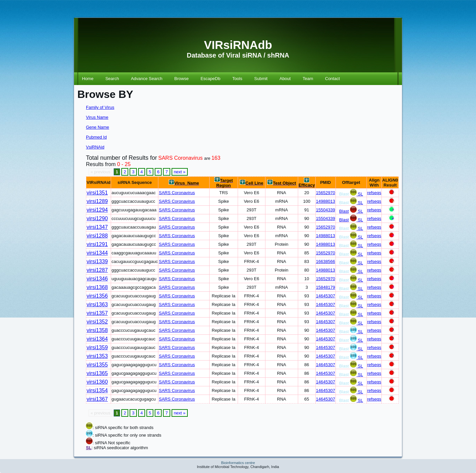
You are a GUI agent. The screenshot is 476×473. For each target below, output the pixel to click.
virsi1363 (97, 304)
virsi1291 (97, 244)
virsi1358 (97, 330)
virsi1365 (97, 373)
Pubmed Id (96, 137)
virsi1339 (97, 261)
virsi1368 (97, 287)
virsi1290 (97, 218)
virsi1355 (97, 365)
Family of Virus (100, 107)
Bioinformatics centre (238, 463)
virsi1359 (97, 347)
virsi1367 (97, 399)
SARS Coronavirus (177, 193)
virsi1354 (97, 390)
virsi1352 (97, 322)
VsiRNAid (95, 147)
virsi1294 (97, 210)
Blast (344, 211)
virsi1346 (97, 279)
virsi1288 (97, 236)
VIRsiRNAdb (238, 45)
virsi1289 (97, 201)
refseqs (374, 193)
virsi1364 (97, 339)
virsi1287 (97, 270)
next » (180, 172)
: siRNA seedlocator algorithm (120, 448)
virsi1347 (97, 227)
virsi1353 (97, 356)
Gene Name (98, 127)
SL (360, 194)
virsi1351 (97, 193)
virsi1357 (97, 313)
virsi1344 (97, 253)
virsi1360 (97, 382)
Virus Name (97, 117)
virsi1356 (97, 296)
